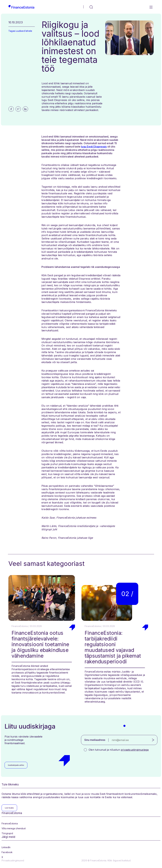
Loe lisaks (9, 808)
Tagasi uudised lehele (20, 31)
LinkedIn (6, 847)
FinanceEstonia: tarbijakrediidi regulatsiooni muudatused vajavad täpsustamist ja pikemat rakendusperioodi (113, 647)
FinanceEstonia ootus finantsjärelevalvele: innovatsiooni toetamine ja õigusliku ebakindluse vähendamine (40, 644)
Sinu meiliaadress (95, 740)
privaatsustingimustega (135, 750)
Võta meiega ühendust (14, 828)
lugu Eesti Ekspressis (94, 147)
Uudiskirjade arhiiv (16, 765)
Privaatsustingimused (13, 860)
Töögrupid (7, 833)
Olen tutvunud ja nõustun (119, 750)
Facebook (7, 852)
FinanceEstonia (10, 823)
